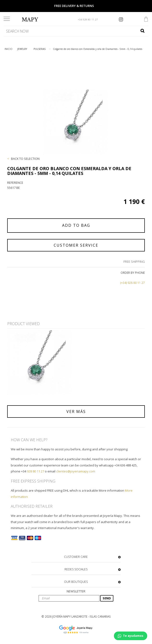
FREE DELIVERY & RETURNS (74, 6)
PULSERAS (40, 49)
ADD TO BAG (76, 225)
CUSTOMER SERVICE (76, 245)
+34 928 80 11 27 (88, 20)
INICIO (9, 49)
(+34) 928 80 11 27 (132, 283)
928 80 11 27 (35, 471)
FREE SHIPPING (134, 262)
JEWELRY (22, 49)
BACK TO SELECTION (25, 159)
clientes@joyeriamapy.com (76, 471)
